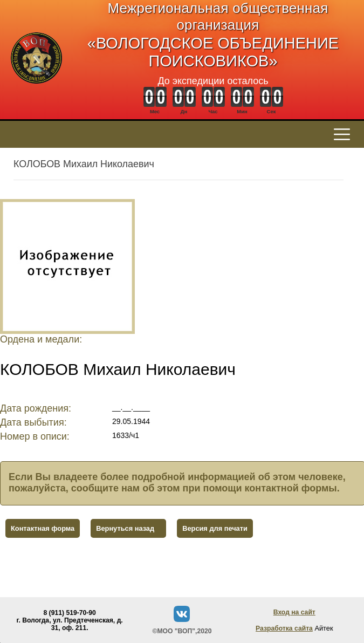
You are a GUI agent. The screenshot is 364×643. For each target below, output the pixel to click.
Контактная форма (43, 528)
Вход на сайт (294, 612)
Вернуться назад (125, 528)
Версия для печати (215, 528)
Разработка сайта (284, 628)
